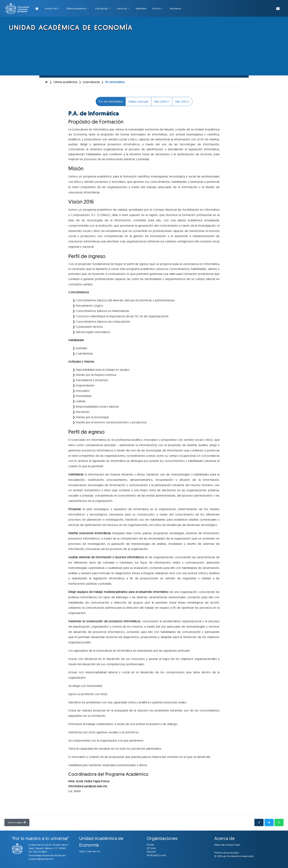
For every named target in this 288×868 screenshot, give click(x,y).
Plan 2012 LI (182, 101)
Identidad (141, 8)
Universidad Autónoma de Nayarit (47, 855)
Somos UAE (51, 8)
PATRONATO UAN (156, 855)
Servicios (122, 8)
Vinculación (101, 8)
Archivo (156, 8)
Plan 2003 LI (162, 101)
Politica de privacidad (226, 853)
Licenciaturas (91, 82)
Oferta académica (76, 8)
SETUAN (151, 848)
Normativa (175, 8)
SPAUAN (151, 852)
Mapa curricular (138, 101)
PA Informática (115, 82)
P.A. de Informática (111, 101)
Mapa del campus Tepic (227, 845)
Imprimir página (17, 822)
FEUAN (150, 845)
